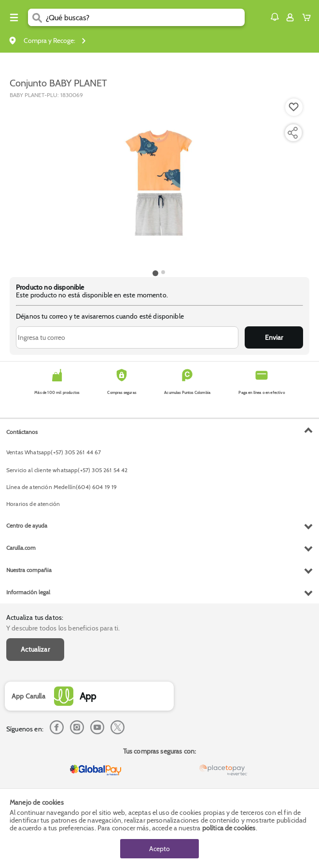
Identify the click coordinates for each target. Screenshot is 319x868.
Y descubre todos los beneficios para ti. (63, 628)
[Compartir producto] (292, 133)
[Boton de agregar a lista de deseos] (294, 107)
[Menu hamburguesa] (14, 17)
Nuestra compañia (29, 570)
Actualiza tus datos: (35, 617)
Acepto (159, 849)
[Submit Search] (37, 17)
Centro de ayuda (27, 525)
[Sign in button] (290, 17)
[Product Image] (159, 183)
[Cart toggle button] (309, 17)
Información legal (28, 592)
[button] (275, 17)
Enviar (274, 337)
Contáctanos (22, 432)
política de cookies (229, 828)
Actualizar (35, 649)
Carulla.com (21, 548)
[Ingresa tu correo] (127, 337)
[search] (146, 17)
